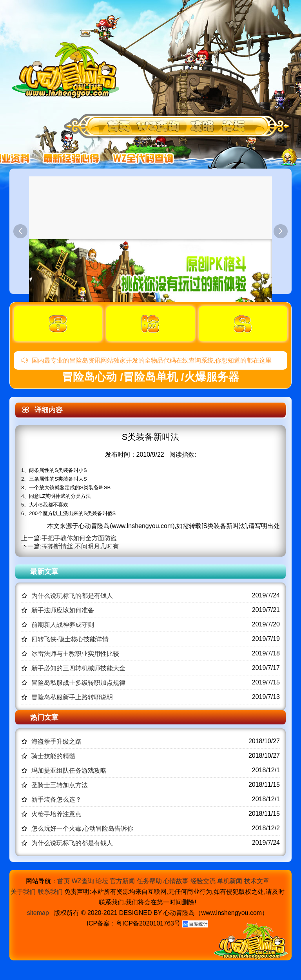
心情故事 (176, 881)
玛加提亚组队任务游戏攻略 (69, 770)
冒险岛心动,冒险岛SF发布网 (68, 70)
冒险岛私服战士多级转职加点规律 (78, 683)
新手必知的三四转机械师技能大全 (78, 668)
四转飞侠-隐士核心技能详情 (70, 639)
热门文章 (44, 717)
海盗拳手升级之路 (56, 741)
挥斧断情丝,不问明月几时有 (80, 546)
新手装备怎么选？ (56, 799)
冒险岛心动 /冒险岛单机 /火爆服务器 (150, 377)
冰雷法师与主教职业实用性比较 (75, 654)
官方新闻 (122, 881)
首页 (63, 881)
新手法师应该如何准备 (63, 610)
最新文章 (44, 572)
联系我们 (50, 892)
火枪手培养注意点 (56, 814)
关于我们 (23, 892)
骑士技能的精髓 (53, 756)
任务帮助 (149, 881)
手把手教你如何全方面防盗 (79, 538)
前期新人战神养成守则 (63, 625)
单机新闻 (230, 881)
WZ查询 (83, 881)
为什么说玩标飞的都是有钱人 (72, 596)
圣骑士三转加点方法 (60, 785)
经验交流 (203, 881)
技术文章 (257, 881)
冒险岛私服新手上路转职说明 (72, 697)
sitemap (38, 913)
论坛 (102, 881)
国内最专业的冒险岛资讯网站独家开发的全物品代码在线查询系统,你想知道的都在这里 (147, 360)
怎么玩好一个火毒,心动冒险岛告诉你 (82, 828)
